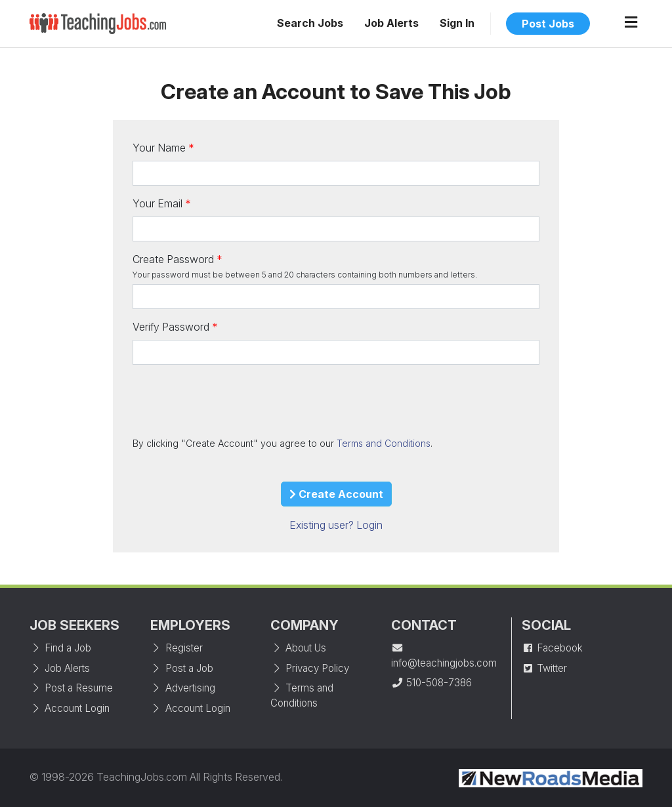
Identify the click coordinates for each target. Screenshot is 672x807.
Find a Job (60, 648)
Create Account (336, 494)
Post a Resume (71, 688)
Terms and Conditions (384, 443)
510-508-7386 (431, 683)
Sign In (457, 23)
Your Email (157, 203)
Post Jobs (548, 24)
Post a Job (182, 668)
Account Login (70, 708)
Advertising (183, 688)
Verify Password (171, 327)
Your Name (159, 148)
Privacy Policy (310, 668)
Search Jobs (310, 23)
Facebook (552, 648)
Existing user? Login (336, 525)
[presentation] (232, 400)
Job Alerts (391, 23)
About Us (298, 648)
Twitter (544, 668)
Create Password (173, 259)
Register (177, 648)
